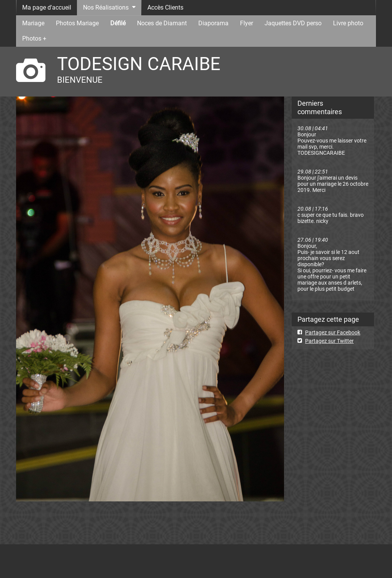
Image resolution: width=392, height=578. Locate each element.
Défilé (118, 23)
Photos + (34, 38)
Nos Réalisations (106, 7)
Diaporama (213, 23)
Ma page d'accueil (47, 7)
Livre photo (348, 23)
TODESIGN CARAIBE (139, 64)
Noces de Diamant (162, 23)
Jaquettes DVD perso (293, 23)
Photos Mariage (77, 23)
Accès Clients (165, 7)
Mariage (33, 23)
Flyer (247, 23)
